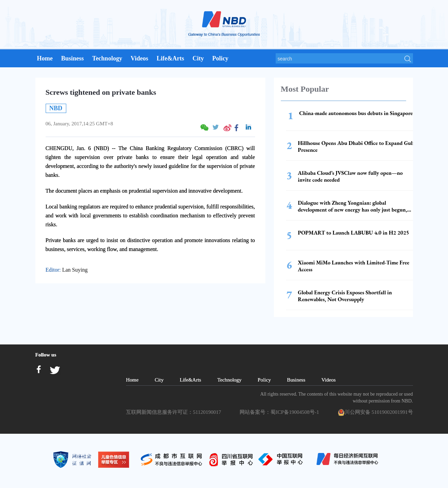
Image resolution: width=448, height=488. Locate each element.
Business (72, 58)
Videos (139, 58)
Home (45, 58)
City (198, 58)
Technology (107, 58)
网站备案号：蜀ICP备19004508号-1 (280, 412)
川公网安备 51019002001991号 (375, 412)
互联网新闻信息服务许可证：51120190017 (175, 412)
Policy (220, 58)
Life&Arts (170, 58)
